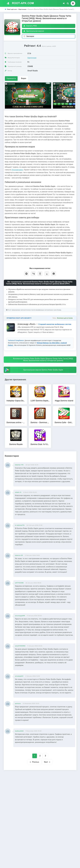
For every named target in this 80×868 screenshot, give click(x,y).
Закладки (29, 36)
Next (47, 762)
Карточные (32, 58)
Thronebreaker (17, 170)
